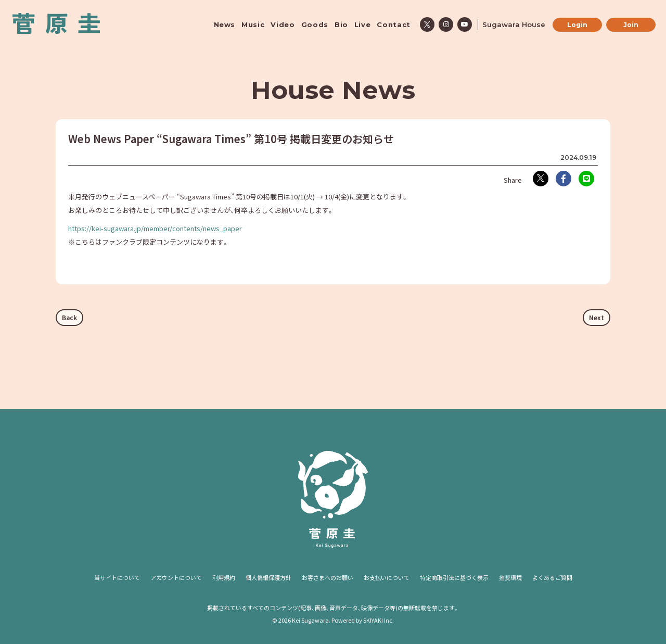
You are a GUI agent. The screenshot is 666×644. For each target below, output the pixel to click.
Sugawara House (514, 24)
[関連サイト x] (427, 24)
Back (69, 317)
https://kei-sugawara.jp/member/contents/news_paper (155, 228)
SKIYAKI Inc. (379, 620)
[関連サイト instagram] (446, 24)
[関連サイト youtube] (465, 24)
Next (597, 317)
